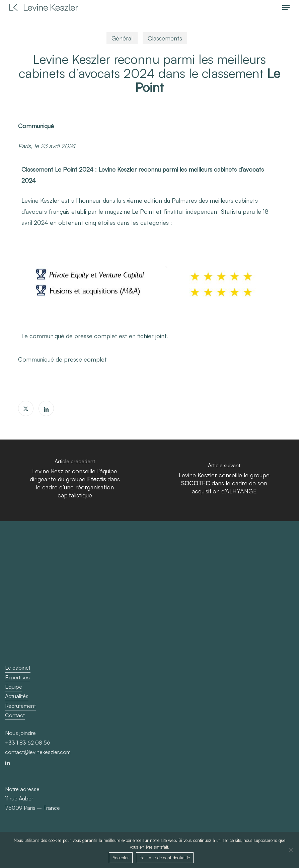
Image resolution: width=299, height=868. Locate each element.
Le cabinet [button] (18, 668)
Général (122, 38)
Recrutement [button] (20, 706)
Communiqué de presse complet (62, 359)
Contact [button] (15, 715)
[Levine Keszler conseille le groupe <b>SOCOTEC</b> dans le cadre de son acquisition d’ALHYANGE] (224, 480)
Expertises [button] (17, 677)
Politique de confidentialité (165, 858)
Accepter (121, 858)
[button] (286, 7)
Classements (165, 38)
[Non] (291, 850)
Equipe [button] (14, 687)
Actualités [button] (17, 696)
